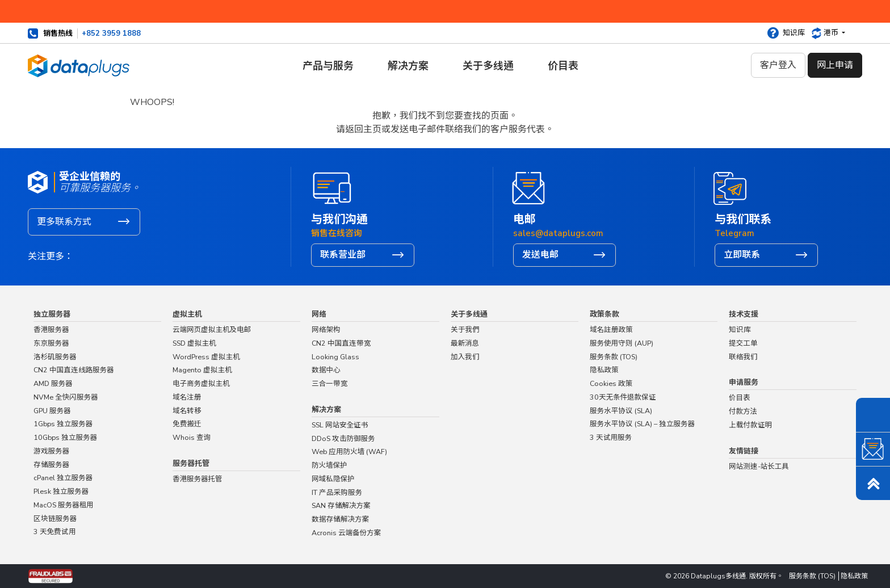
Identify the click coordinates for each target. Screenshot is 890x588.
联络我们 (455, 142)
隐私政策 (604, 370)
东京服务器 (51, 343)
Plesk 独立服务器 (61, 491)
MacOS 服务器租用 (64, 505)
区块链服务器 (55, 518)
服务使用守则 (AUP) (622, 343)
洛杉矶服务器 (55, 357)
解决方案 (408, 66)
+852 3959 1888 (111, 33)
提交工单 (743, 343)
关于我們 (465, 329)
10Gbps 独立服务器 (65, 437)
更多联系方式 (64, 222)
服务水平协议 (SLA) (621, 411)
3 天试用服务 (611, 437)
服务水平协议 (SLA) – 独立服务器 (642, 424)
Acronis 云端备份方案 (346, 533)
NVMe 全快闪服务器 (66, 397)
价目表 (563, 66)
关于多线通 (488, 66)
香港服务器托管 (198, 479)
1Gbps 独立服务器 (63, 424)
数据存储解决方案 (340, 519)
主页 (428, 142)
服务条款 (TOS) (614, 357)
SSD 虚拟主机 (194, 343)
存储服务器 (51, 465)
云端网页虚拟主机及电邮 (212, 329)
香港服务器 (51, 329)
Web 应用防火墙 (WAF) (349, 451)
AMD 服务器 (53, 383)
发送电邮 (540, 255)
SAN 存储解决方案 (341, 505)
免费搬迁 (187, 424)
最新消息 (465, 343)
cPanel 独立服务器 (63, 478)
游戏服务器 (51, 451)
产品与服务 (328, 66)
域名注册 (187, 397)
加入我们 (465, 357)
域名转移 (187, 411)
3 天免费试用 (55, 532)
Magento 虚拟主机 (202, 370)
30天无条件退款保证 (623, 397)
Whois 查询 (192, 437)
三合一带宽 (330, 383)
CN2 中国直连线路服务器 (74, 370)
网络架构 (326, 329)
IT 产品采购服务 (337, 492)
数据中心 (326, 370)
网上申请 (835, 65)
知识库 (794, 33)
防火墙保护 (329, 465)
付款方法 (743, 411)
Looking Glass (335, 357)
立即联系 (742, 255)
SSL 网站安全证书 (340, 425)
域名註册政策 (611, 329)
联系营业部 (343, 255)
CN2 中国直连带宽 (341, 343)
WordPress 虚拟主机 (206, 357)
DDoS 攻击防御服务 (343, 438)
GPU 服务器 (52, 411)
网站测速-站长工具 (759, 466)
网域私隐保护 (333, 479)
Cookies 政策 (611, 383)
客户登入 (778, 65)
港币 (832, 33)
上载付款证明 (750, 425)
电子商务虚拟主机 (201, 383)
